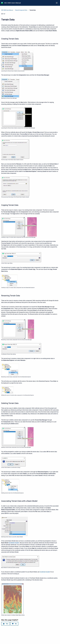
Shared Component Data (21, 10)
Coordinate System (14, 543)
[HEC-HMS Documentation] (2, 3)
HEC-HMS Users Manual (12, 3)
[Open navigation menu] (57, 3)
